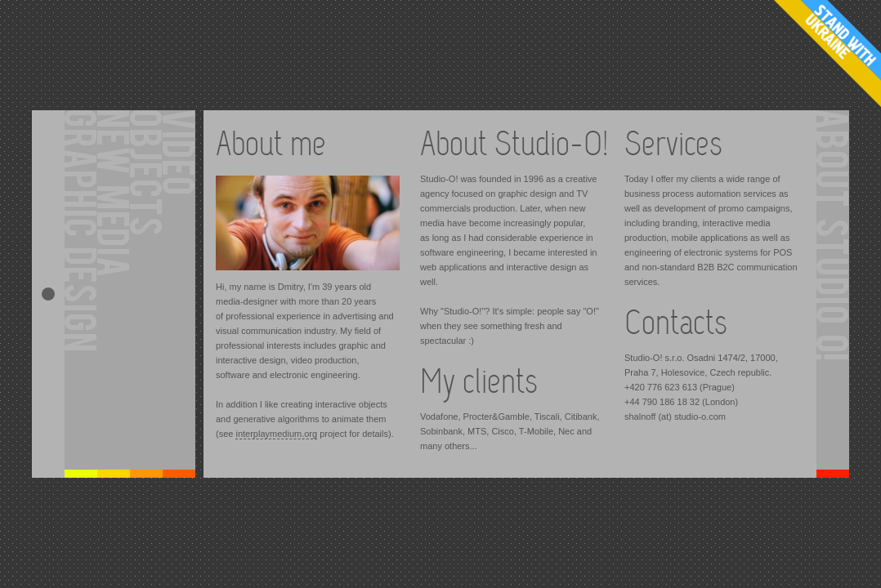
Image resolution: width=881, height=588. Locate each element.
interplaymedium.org (276, 434)
